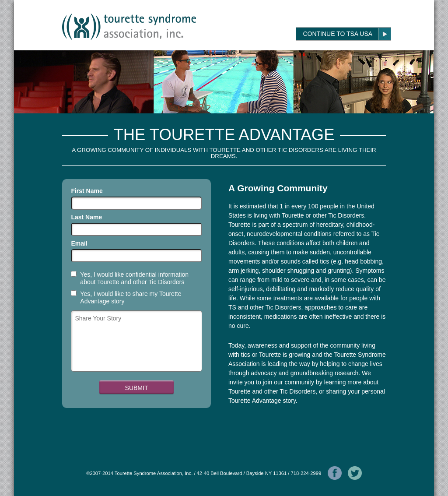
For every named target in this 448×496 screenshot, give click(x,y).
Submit (137, 388)
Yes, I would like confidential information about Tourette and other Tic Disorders (134, 278)
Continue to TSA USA (338, 34)
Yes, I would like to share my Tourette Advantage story (131, 297)
